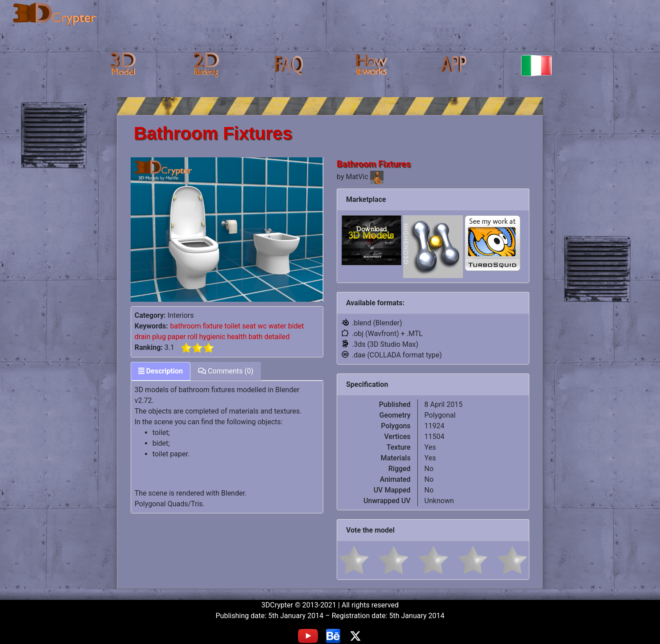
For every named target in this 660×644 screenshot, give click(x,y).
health (237, 337)
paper (177, 337)
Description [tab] (161, 371)
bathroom (185, 326)
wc (262, 326)
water (277, 326)
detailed (277, 337)
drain (143, 337)
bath (256, 337)
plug (159, 337)
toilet (232, 326)
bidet (296, 326)
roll (192, 337)
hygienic (212, 337)
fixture (213, 326)
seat (249, 326)
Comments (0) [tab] (226, 371)
